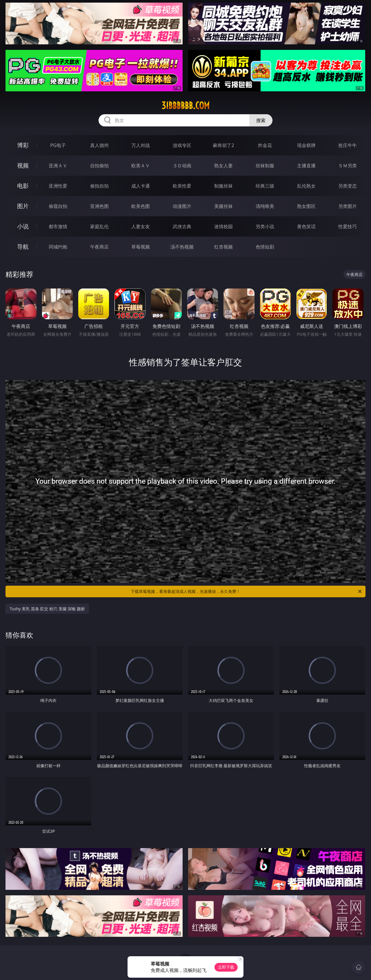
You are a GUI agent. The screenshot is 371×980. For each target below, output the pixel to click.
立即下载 (226, 967)
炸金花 (265, 145)
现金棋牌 (306, 145)
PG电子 (58, 145)
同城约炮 (58, 247)
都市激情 (58, 226)
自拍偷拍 (99, 166)
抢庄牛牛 (348, 145)
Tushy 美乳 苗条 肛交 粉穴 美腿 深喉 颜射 (47, 609)
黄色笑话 (306, 226)
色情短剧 (265, 247)
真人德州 (99, 145)
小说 (23, 226)
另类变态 (348, 186)
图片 (23, 206)
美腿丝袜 (223, 206)
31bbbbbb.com (185, 106)
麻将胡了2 (223, 145)
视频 (23, 165)
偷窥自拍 (58, 206)
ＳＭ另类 (348, 166)
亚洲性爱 (58, 186)
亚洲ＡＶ (58, 166)
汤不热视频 (182, 247)
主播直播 (306, 166)
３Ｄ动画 (182, 166)
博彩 (23, 145)
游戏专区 (182, 145)
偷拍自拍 (99, 186)
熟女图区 (306, 206)
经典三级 (265, 186)
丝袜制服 (265, 166)
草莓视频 (141, 247)
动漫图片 (182, 206)
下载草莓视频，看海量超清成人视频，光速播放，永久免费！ (247, 591)
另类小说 (265, 226)
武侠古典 (182, 226)
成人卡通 (141, 186)
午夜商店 (99, 247)
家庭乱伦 (99, 226)
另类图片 (348, 206)
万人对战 (141, 145)
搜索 (261, 120)
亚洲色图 (99, 206)
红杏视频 (223, 247)
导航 (23, 247)
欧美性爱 (182, 186)
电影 (23, 186)
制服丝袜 (223, 186)
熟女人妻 (223, 166)
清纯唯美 (265, 206)
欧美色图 (141, 206)
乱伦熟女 (306, 186)
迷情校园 (223, 226)
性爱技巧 (348, 226)
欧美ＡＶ (141, 166)
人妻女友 (141, 226)
